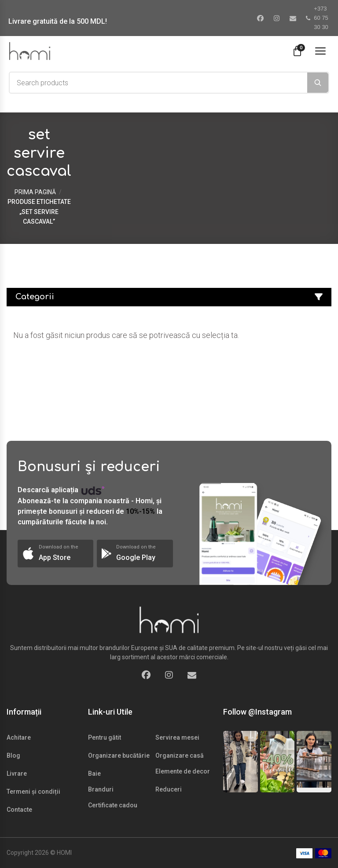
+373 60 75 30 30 (317, 18)
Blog (13, 755)
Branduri (101, 789)
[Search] (318, 83)
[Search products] (158, 83)
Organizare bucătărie (119, 755)
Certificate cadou (113, 805)
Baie (94, 774)
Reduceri (169, 789)
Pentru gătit (105, 737)
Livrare (17, 774)
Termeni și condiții (33, 792)
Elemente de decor (183, 771)
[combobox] (158, 83)
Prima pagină (35, 192)
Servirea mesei (177, 737)
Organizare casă (180, 755)
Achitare (19, 737)
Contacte (19, 810)
